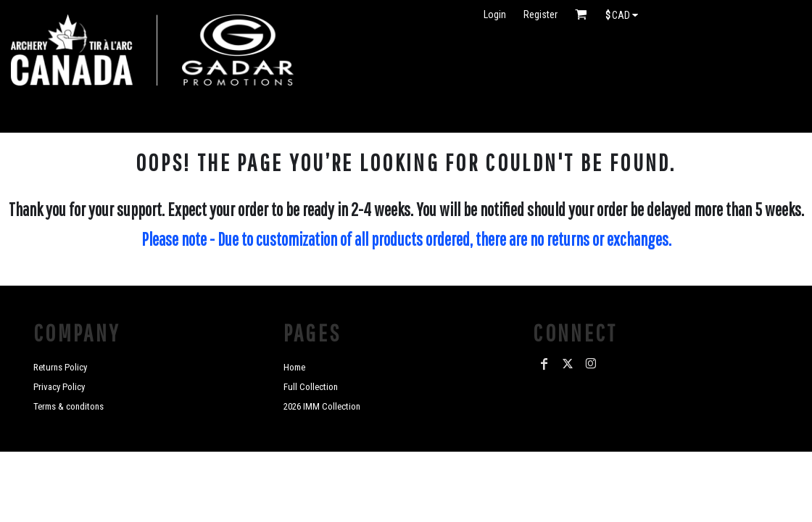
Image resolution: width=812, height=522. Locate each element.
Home (294, 367)
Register (540, 14)
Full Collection (311, 387)
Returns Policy (60, 367)
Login (495, 14)
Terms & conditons (69, 406)
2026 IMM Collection (322, 406)
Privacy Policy (59, 387)
